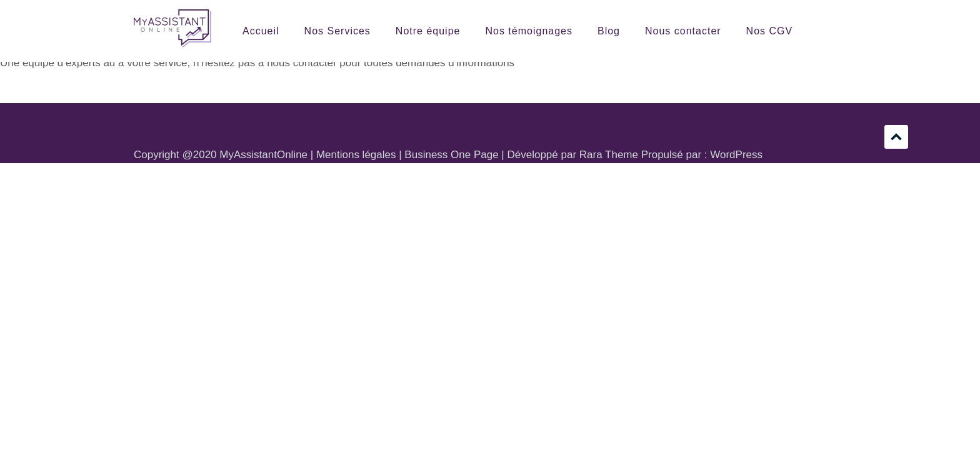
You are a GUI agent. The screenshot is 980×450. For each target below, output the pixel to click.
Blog (609, 31)
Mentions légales (356, 155)
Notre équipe (428, 31)
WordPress (736, 155)
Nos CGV (770, 31)
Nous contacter (683, 31)
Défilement (896, 137)
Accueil (261, 31)
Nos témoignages (529, 31)
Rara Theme (609, 155)
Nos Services (337, 31)
